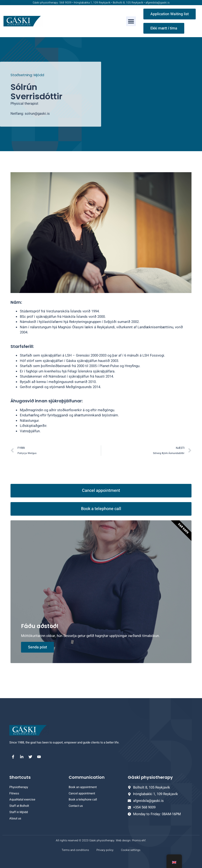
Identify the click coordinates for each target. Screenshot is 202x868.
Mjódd (39, 75)
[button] (131, 21)
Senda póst (37, 647)
